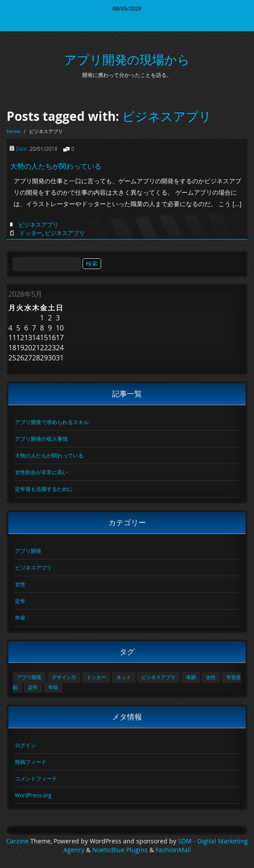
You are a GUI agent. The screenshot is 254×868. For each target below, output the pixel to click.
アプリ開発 (28, 551)
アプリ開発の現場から (127, 60)
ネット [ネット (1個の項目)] (124, 677)
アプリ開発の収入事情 (41, 439)
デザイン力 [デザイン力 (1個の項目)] (64, 677)
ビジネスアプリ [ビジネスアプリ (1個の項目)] (158, 677)
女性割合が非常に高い (41, 472)
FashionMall (173, 850)
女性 (20, 584)
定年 (20, 601)
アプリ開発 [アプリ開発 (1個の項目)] (29, 677)
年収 (20, 617)
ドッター (31, 233)
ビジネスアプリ (167, 116)
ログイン (25, 745)
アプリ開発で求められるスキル (52, 422)
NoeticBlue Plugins (120, 850)
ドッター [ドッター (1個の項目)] (96, 677)
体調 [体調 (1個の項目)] (191, 677)
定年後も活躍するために (44, 489)
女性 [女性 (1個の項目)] (211, 677)
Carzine (18, 841)
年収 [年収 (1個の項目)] (53, 687)
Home (13, 131)
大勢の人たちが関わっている (56, 166)
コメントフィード (36, 778)
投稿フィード (31, 762)
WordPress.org (33, 795)
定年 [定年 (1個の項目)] (33, 687)
